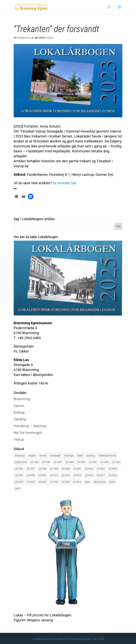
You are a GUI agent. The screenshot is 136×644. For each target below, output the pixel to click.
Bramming (22, 399)
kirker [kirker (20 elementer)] (80, 456)
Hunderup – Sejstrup (30, 426)
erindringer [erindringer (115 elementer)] (55, 456)
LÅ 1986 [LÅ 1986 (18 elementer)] (46, 462)
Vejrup (50, 38)
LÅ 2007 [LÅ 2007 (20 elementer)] (42, 475)
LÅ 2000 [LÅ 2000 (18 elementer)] (66, 469)
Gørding (20, 419)
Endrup (19, 412)
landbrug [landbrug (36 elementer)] (91, 456)
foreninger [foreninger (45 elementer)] (69, 456)
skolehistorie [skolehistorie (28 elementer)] (100, 482)
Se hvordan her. (64, 183)
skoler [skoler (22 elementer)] (112, 482)
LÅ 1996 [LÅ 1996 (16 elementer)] (19, 469)
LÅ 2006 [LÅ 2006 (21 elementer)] (31, 475)
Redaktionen (23, 38)
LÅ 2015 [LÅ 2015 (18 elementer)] (77, 475)
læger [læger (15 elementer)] (87, 482)
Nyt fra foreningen (28, 433)
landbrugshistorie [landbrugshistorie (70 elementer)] (107, 456)
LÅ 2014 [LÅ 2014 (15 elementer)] (66, 475)
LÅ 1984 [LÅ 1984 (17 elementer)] (34, 462)
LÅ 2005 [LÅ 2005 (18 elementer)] (19, 475)
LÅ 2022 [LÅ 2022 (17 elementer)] (31, 482)
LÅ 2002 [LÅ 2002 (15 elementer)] (89, 469)
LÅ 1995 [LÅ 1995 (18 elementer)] (116, 462)
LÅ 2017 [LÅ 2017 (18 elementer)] (101, 475)
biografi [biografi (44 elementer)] (32, 456)
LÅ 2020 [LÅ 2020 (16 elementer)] (19, 482)
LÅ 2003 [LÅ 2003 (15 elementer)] (101, 469)
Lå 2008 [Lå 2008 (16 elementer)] (66, 482)
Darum (19, 406)
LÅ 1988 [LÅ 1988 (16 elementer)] (70, 462)
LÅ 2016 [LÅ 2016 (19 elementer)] (89, 475)
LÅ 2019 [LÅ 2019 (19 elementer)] (113, 475)
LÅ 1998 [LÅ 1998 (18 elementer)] (42, 469)
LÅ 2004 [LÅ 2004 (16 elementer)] (113, 469)
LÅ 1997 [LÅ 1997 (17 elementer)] (31, 469)
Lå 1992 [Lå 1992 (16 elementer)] (54, 482)
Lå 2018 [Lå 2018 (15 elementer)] (77, 482)
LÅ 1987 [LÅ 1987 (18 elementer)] (58, 462)
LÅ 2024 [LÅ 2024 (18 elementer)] (42, 482)
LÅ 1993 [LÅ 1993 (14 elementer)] (105, 462)
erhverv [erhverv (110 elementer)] (43, 456)
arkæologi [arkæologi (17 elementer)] (20, 456)
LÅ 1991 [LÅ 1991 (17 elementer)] (93, 462)
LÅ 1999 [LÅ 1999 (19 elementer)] (54, 469)
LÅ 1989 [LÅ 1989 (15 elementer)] (81, 462)
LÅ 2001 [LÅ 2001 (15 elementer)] (77, 469)
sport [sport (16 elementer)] (18, 488)
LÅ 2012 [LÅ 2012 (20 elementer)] (54, 475)
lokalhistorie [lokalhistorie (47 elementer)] (21, 462)
